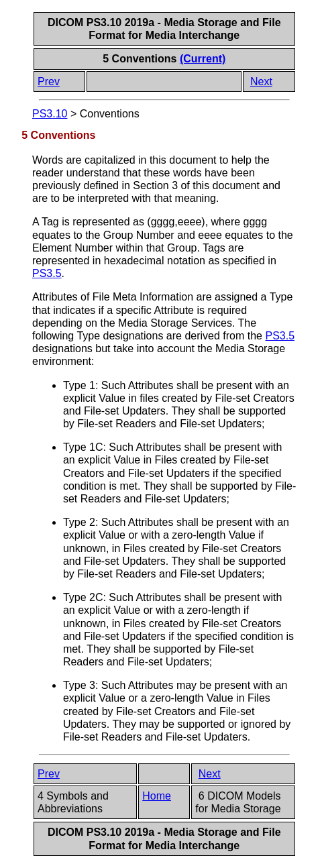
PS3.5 (47, 273)
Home (157, 796)
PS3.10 (50, 114)
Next (261, 82)
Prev (49, 82)
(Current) (203, 59)
